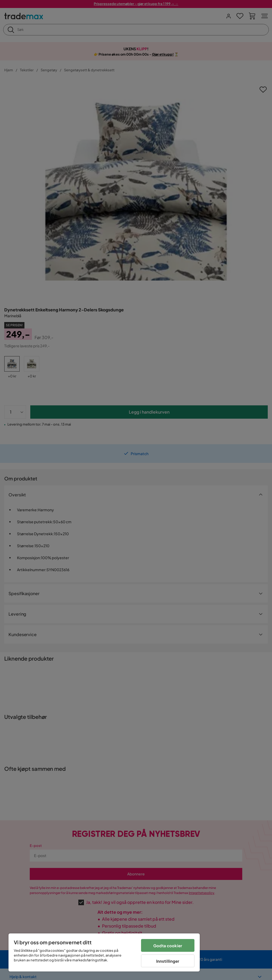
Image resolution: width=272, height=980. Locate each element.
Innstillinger (168, 961)
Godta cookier (168, 946)
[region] (104, 952)
